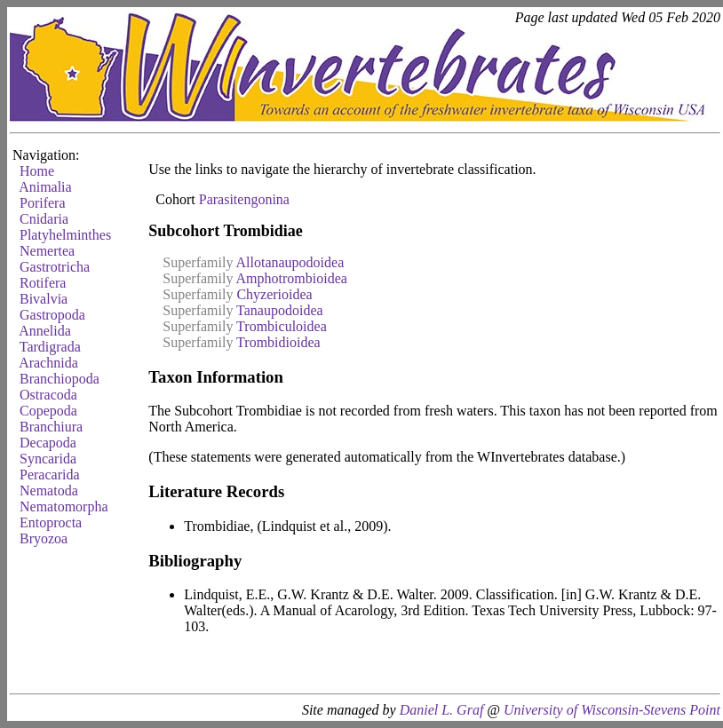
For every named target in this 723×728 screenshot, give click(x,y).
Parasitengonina (244, 199)
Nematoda (49, 491)
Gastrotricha (55, 267)
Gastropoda (52, 315)
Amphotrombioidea (292, 278)
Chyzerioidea (274, 294)
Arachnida (48, 363)
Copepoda (48, 411)
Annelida (45, 331)
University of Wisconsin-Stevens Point (612, 710)
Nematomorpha (64, 506)
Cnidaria (44, 219)
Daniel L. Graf (442, 710)
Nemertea (47, 251)
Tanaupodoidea (280, 310)
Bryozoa (44, 538)
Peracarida (50, 475)
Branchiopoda (60, 379)
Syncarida (48, 459)
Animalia (45, 187)
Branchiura (51, 427)
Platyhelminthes (65, 235)
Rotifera (43, 283)
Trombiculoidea (282, 326)
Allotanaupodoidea (290, 262)
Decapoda (48, 443)
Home (37, 171)
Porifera (43, 203)
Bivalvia (44, 299)
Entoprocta (51, 522)
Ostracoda (48, 395)
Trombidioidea (278, 342)
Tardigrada (50, 347)
